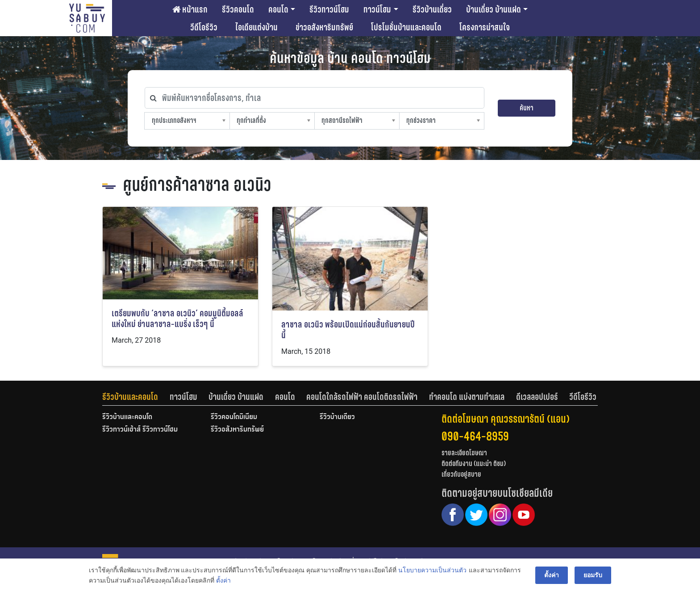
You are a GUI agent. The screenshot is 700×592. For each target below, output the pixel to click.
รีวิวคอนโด (238, 9)
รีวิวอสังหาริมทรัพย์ (237, 430)
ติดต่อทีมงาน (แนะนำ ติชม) (474, 464)
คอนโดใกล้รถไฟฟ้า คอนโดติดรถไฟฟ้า (362, 397)
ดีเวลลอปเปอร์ (537, 397)
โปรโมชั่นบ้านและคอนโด (406, 27)
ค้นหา (527, 108)
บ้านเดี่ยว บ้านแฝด (494, 9)
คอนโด (278, 9)
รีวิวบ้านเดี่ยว (432, 9)
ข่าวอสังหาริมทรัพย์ (324, 27)
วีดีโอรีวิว (204, 27)
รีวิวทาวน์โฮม (329, 9)
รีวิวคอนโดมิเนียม (234, 417)
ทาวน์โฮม (377, 9)
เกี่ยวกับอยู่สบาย (461, 474)
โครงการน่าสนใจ (485, 27)
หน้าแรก (190, 9)
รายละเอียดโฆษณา (464, 453)
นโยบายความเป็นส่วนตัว (432, 570)
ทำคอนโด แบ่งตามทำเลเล (467, 397)
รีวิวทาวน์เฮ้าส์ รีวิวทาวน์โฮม (140, 430)
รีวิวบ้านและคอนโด (130, 397)
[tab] (136, 397)
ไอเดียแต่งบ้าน (256, 27)
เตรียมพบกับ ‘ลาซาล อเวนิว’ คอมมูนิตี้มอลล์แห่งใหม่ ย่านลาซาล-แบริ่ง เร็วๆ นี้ (177, 319)
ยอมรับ (593, 575)
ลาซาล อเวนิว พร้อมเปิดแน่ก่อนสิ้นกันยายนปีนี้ (348, 330)
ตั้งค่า (223, 580)
